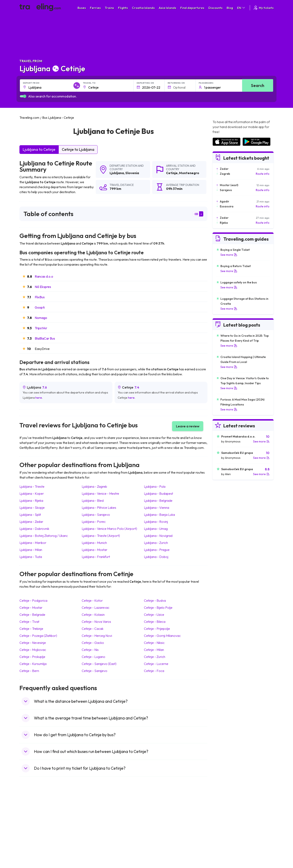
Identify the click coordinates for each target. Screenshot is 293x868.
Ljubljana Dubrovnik (34, 529)
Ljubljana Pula (155, 486)
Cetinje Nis (90, 650)
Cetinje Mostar (31, 608)
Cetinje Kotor (92, 600)
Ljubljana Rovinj (156, 522)
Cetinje (172, 173)
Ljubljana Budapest (158, 493)
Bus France (92, 833)
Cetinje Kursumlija (33, 664)
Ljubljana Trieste (32, 486)
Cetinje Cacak (93, 629)
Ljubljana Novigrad (158, 536)
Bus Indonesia (94, 855)
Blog (230, 8)
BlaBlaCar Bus (45, 338)
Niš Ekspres (43, 287)
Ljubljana (117, 173)
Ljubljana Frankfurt (96, 557)
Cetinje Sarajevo (94, 671)
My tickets (263, 8)
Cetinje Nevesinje (33, 643)
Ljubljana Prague (157, 550)
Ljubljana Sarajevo (96, 515)
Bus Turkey (92, 850)
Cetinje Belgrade (32, 615)
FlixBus (40, 297)
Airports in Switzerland (227, 829)
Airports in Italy (222, 833)
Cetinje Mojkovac (33, 650)
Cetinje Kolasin (93, 615)
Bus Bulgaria (93, 816)
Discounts (215, 8)
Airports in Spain (223, 811)
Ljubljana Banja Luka (159, 515)
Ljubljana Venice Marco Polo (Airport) (109, 529)
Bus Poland (92, 842)
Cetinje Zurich (155, 657)
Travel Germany (32, 829)
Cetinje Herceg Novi (97, 636)
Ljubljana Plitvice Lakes (99, 508)
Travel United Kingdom (36, 811)
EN (241, 8)
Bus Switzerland (95, 846)
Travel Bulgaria (31, 820)
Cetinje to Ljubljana (78, 149)
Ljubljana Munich (94, 543)
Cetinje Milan (154, 650)
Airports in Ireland (224, 820)
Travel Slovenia (32, 846)
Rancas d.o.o (44, 276)
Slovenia (132, 173)
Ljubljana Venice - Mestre (100, 493)
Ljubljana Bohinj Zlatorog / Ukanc (44, 536)
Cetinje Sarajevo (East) (99, 664)
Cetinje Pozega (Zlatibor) (38, 636)
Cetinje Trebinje (31, 629)
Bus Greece (93, 829)
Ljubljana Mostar (94, 550)
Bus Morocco (94, 811)
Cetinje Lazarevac (96, 608)
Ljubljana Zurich (156, 543)
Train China (156, 820)
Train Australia (158, 829)
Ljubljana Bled (93, 501)
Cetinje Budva (155, 600)
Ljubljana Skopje (32, 508)
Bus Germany (94, 820)
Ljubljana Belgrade (158, 501)
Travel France (31, 837)
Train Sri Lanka (158, 816)
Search (258, 85)
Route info (263, 174)
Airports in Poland (224, 846)
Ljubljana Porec (94, 522)
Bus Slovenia (93, 824)
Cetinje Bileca (155, 622)
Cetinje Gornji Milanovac (162, 636)
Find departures (192, 8)
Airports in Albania (224, 842)
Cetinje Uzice (154, 615)
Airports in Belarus (224, 824)
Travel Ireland (30, 850)
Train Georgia (158, 824)
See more (229, 255)
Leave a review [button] (188, 426)
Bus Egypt (91, 837)
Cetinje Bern (29, 671)
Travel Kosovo (31, 855)
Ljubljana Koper (32, 493)
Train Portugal (158, 811)
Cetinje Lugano (93, 657)
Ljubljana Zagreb (94, 486)
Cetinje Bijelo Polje (158, 608)
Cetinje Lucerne (156, 664)
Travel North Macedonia (37, 816)
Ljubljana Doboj (156, 557)
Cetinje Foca (154, 671)
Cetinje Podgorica (33, 600)
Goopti (40, 307)
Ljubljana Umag (156, 529)
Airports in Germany (225, 837)
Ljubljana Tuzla (31, 557)
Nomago (41, 318)
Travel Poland (30, 842)
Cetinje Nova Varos (96, 622)
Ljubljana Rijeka (31, 501)
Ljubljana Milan (31, 550)
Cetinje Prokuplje (32, 657)
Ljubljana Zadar (31, 522)
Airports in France (224, 816)
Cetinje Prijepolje (157, 629)
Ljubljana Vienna (157, 508)
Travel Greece (31, 824)
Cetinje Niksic (154, 643)
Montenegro (189, 173)
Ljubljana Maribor (33, 543)
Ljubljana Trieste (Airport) (101, 536)
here (39, 398)
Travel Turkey (30, 833)
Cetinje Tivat (29, 622)
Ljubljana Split (30, 515)
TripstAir (41, 328)
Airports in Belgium (224, 850)
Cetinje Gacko (93, 643)
